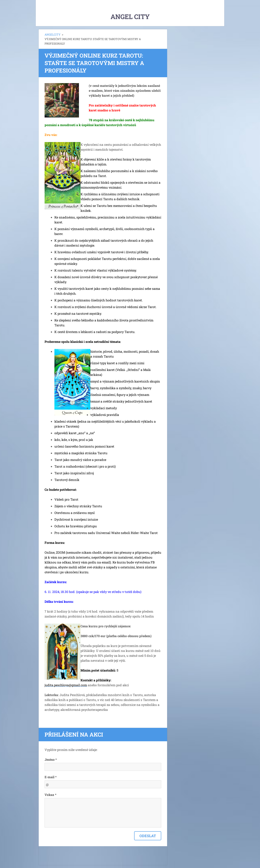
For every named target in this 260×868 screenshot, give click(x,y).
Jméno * (51, 759)
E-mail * (51, 777)
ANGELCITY (53, 34)
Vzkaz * (50, 795)
